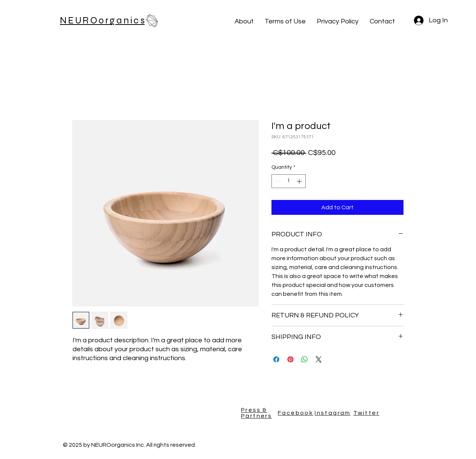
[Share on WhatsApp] (305, 359)
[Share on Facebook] (276, 359)
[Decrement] (277, 181)
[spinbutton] (289, 181)
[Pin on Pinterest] (290, 359)
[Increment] (300, 181)
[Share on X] (319, 359)
